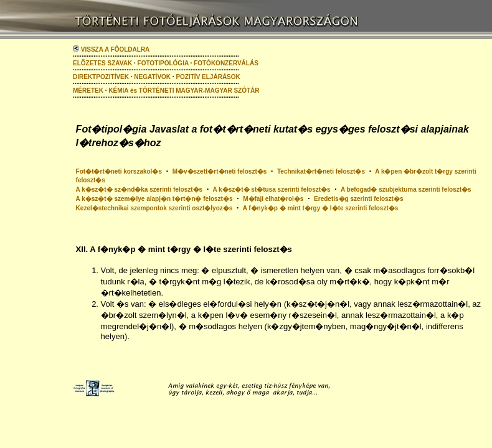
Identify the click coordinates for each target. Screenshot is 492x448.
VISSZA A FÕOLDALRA (111, 49)
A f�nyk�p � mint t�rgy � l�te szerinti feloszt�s (321, 208)
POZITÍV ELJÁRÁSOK (208, 77)
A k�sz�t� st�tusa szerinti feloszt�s (271, 189)
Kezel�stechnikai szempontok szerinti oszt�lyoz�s (154, 208)
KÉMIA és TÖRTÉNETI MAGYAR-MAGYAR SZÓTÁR (184, 91)
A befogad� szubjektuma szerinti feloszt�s (406, 189)
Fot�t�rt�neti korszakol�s (119, 171)
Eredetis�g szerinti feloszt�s (358, 199)
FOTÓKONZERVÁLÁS (226, 63)
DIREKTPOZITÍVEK (101, 77)
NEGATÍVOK (152, 77)
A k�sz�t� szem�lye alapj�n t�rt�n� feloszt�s (154, 199)
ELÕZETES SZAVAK (102, 63)
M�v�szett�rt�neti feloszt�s (220, 171)
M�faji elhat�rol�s (273, 199)
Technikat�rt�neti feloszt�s (321, 171)
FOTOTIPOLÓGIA (163, 63)
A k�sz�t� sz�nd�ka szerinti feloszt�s (140, 189)
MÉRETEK (88, 91)
